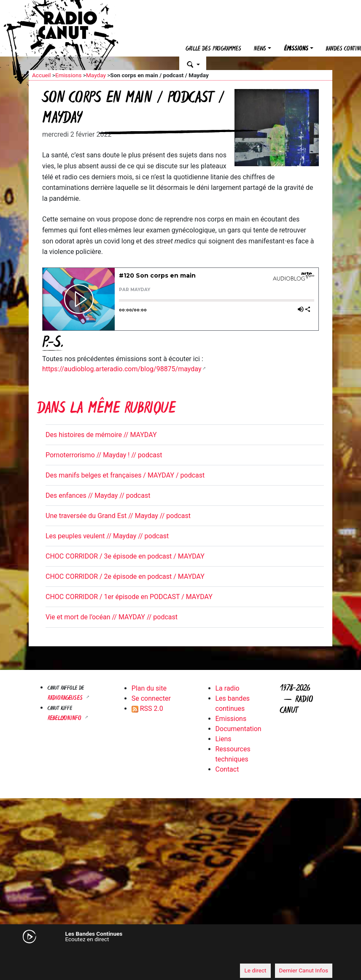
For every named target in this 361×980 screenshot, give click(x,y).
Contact (227, 769)
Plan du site (149, 688)
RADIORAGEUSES (66, 698)
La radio (228, 688)
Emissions (69, 75)
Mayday (96, 75)
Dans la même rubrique (106, 409)
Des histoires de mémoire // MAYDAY (101, 435)
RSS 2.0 (147, 709)
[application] (180, 955)
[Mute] (39, 955)
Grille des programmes (213, 49)
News (260, 49)
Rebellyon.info (65, 719)
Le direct (255, 970)
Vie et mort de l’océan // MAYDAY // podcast (112, 617)
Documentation (238, 729)
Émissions (296, 49)
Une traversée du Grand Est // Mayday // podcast (118, 516)
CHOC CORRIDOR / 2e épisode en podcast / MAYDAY (125, 576)
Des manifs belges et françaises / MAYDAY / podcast (125, 475)
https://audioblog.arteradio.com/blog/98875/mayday (122, 369)
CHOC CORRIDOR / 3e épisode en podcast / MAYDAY (125, 556)
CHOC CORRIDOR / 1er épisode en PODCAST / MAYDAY (129, 597)
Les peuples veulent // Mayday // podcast (107, 536)
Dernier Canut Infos (304, 970)
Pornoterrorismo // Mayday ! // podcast (104, 455)
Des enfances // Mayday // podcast (98, 495)
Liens (224, 739)
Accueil (41, 75)
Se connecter (151, 698)
